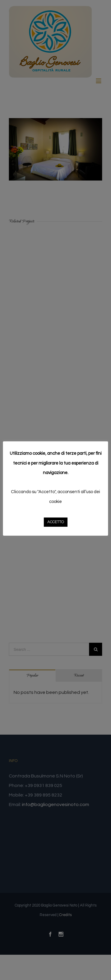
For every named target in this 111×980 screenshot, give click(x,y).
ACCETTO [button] (56, 522)
